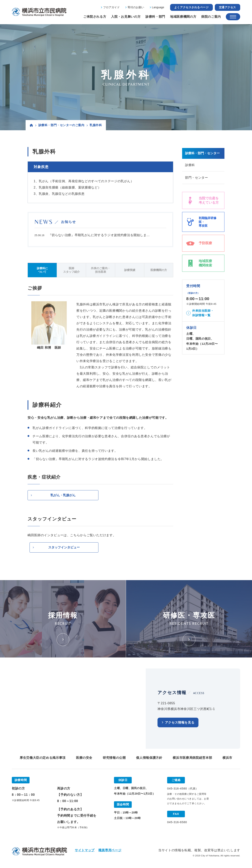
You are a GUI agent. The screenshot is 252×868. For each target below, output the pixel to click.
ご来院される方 (95, 17)
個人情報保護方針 (149, 758)
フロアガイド (111, 7)
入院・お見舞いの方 (126, 17)
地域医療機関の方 (183, 17)
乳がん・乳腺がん (63, 495)
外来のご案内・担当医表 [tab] (101, 270)
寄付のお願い (136, 7)
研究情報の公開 (114, 758)
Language (158, 7)
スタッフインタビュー (64, 548)
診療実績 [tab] (130, 270)
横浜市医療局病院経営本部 (192, 758)
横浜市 (227, 758)
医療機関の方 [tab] (159, 270)
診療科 (190, 165)
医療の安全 (84, 758)
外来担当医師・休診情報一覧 (203, 313)
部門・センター (196, 178)
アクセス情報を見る (180, 723)
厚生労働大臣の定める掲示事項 (43, 758)
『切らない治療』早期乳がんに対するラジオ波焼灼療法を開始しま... (99, 235)
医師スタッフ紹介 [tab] (71, 270)
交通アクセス (227, 7)
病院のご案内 (211, 17)
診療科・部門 (155, 17)
